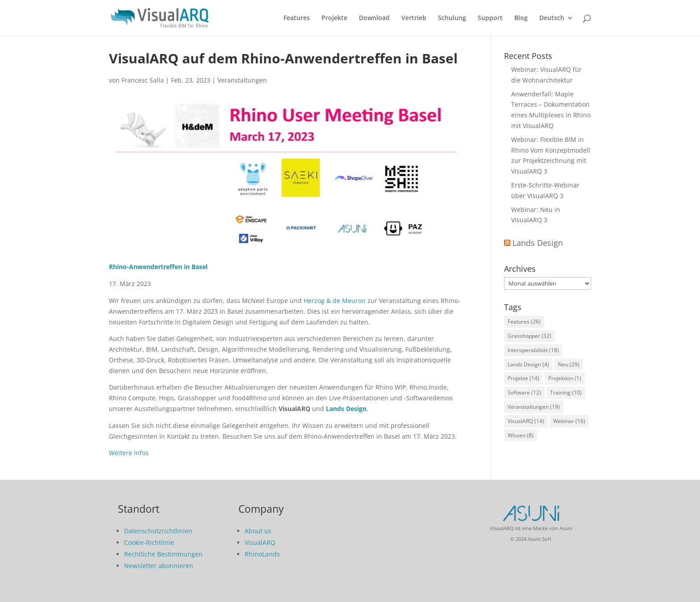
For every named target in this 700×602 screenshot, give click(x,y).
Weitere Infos (129, 453)
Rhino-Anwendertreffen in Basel (158, 267)
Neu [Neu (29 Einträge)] (569, 364)
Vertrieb (414, 18)
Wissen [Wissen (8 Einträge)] (521, 435)
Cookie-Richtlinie (149, 542)
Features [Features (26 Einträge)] (524, 322)
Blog (521, 18)
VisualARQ (260, 542)
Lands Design (346, 409)
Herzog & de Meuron (335, 301)
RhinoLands (262, 554)
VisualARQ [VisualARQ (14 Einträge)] (526, 421)
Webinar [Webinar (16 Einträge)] (569, 421)
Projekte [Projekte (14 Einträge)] (523, 378)
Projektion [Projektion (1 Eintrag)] (565, 378)
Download (374, 18)
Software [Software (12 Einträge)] (524, 392)
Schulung (452, 18)
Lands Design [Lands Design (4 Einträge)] (528, 364)
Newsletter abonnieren (159, 566)
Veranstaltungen (242, 80)
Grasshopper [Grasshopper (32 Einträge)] (529, 336)
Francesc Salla (143, 80)
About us (258, 531)
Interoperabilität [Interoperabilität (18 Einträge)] (533, 350)
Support (490, 18)
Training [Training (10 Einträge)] (566, 392)
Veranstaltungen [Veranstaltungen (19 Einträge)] (534, 407)
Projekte (334, 18)
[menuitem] (556, 25)
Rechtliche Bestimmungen (163, 554)
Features (297, 18)
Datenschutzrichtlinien (158, 531)
